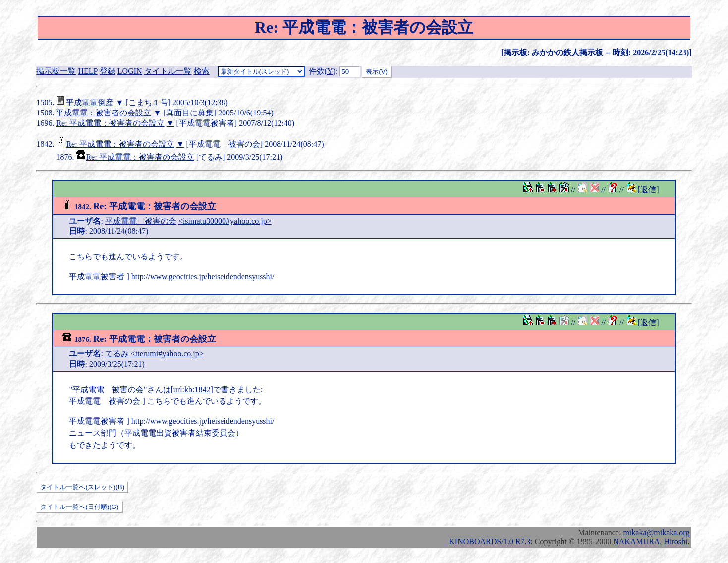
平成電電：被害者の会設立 (104, 113)
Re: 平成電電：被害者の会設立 (110, 123)
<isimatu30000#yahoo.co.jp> (225, 221)
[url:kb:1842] (192, 389)
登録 (108, 71)
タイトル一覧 (168, 71)
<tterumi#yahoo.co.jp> (167, 354)
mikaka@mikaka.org (656, 533)
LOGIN (130, 71)
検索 (202, 71)
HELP (87, 71)
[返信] (648, 190)
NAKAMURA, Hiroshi (650, 541)
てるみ (117, 354)
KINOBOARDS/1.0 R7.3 (490, 541)
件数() (322, 71)
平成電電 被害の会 (141, 221)
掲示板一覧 (56, 71)
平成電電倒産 (90, 102)
